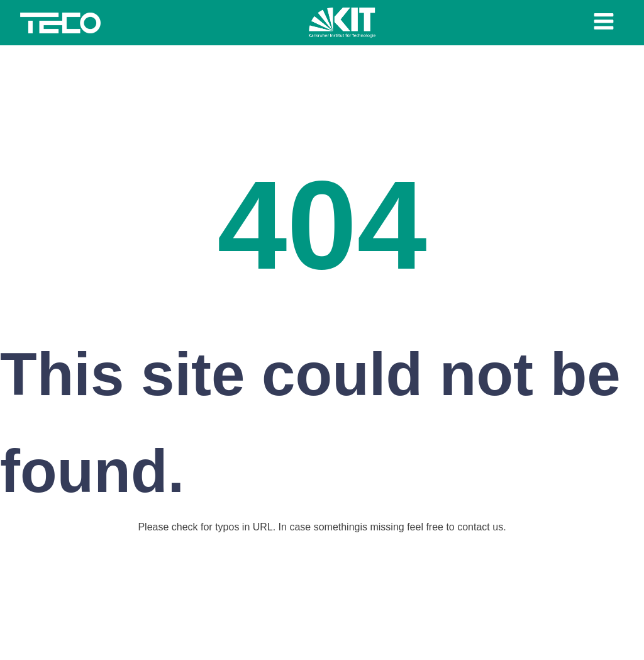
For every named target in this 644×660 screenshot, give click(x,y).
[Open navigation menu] (604, 23)
